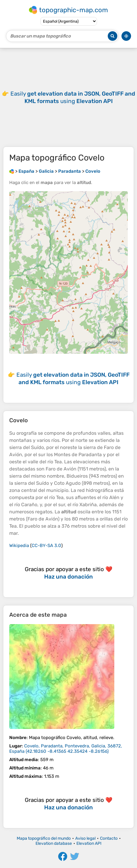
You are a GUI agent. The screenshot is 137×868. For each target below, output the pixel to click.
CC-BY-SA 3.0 (46, 546)
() (66, 749)
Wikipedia (19, 546)
